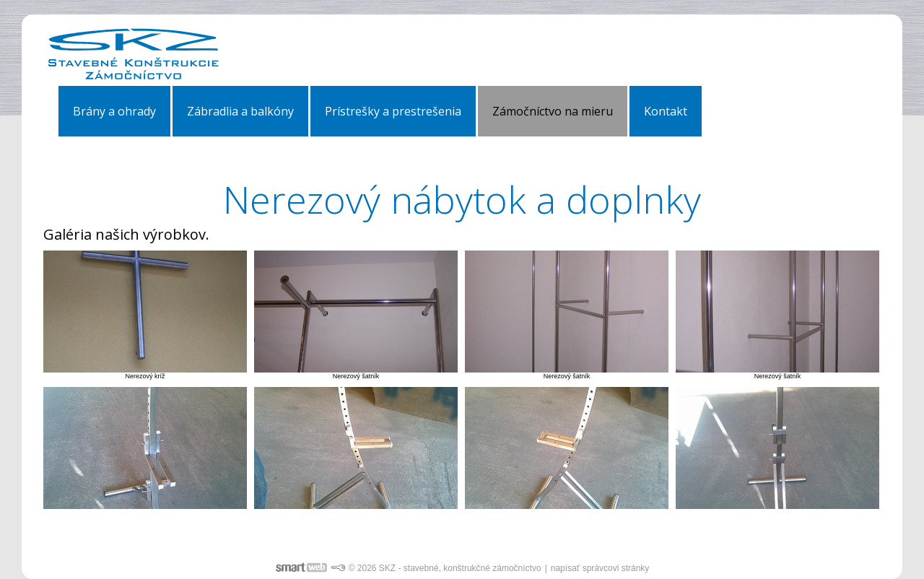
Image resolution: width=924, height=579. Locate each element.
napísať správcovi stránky (600, 568)
